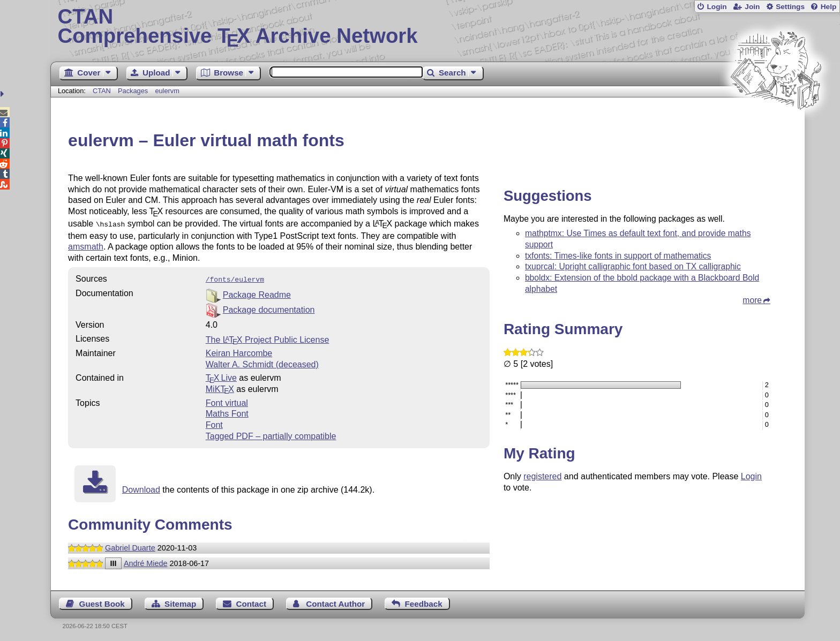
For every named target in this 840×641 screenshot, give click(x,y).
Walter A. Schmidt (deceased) (262, 362)
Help (829, 7)
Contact (252, 602)
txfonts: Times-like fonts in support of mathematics (618, 256)
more (752, 300)
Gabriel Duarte (130, 546)
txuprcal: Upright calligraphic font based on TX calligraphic (633, 266)
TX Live (221, 376)
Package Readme (257, 293)
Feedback (424, 602)
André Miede (146, 561)
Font (214, 423)
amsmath (86, 246)
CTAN (102, 91)
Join (752, 7)
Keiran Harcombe (239, 351)
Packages (134, 91)
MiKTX (220, 387)
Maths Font (227, 412)
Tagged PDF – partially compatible (271, 434)
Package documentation (269, 308)
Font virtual (227, 401)
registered (542, 476)
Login (717, 7)
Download (141, 488)
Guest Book (102, 602)
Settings (790, 7)
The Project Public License (268, 338)
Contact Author (335, 602)
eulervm (167, 91)
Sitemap (180, 602)
